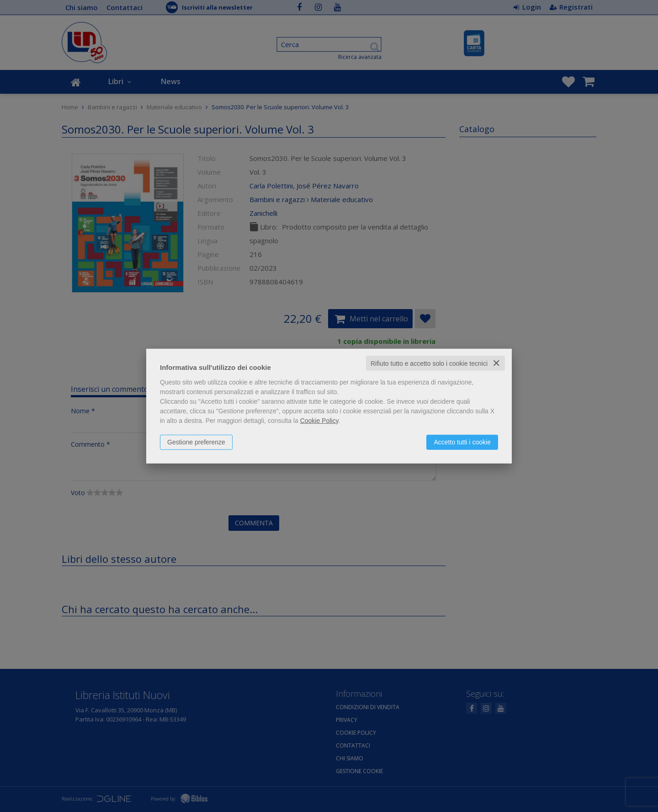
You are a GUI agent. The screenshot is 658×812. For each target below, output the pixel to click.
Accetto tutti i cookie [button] (462, 442)
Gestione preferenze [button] (196, 442)
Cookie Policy (319, 420)
